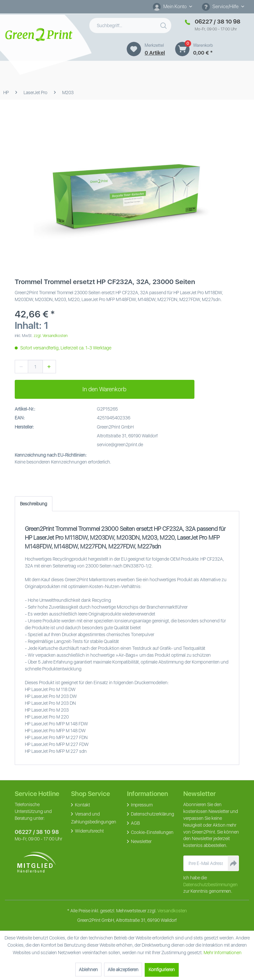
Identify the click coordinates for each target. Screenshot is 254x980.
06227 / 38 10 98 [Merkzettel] (218, 21)
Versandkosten (172, 911)
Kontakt (82, 805)
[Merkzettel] (134, 49)
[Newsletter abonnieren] (233, 863)
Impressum (141, 805)
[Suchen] (164, 24)
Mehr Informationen (223, 953)
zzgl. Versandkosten (51, 336)
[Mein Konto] (172, 7)
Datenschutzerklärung (152, 814)
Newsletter (141, 841)
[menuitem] (172, 7)
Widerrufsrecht (89, 831)
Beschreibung (34, 504)
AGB (135, 823)
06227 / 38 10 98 (37, 832)
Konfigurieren (162, 970)
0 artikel (155, 53)
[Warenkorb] (182, 49)
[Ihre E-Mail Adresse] (206, 863)
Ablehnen (88, 970)
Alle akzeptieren (123, 970)
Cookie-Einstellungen (152, 832)
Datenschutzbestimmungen (210, 885)
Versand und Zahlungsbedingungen (94, 818)
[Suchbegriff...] (130, 25)
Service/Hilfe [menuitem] (221, 7)
